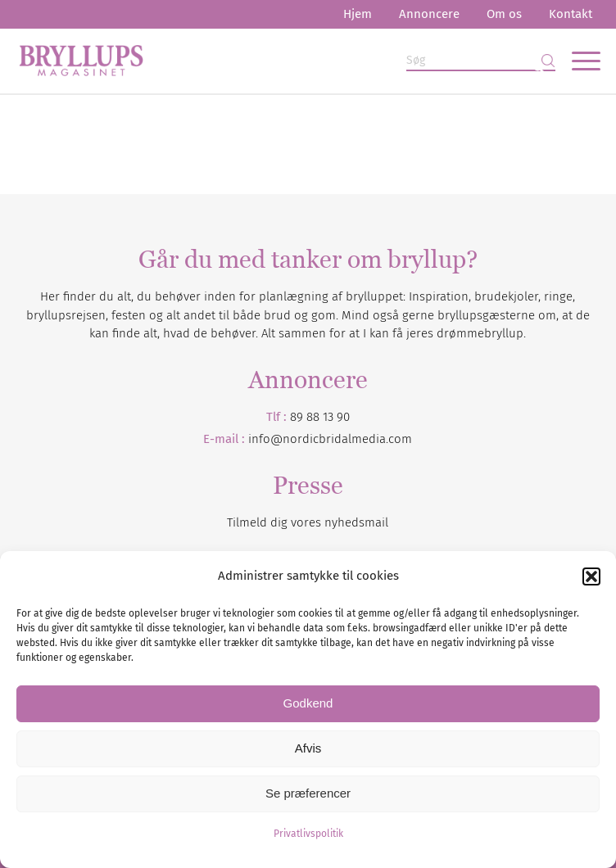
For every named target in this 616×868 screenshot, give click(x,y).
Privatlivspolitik (308, 834)
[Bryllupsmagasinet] (250, 61)
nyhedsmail (356, 522)
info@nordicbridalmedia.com (330, 439)
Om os (504, 14)
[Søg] (481, 61)
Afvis (308, 748)
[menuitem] (358, 14)
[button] (591, 576)
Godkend (308, 703)
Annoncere (429, 14)
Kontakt (571, 14)
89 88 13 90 (320, 417)
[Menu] (578, 61)
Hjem (358, 14)
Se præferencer (308, 793)
